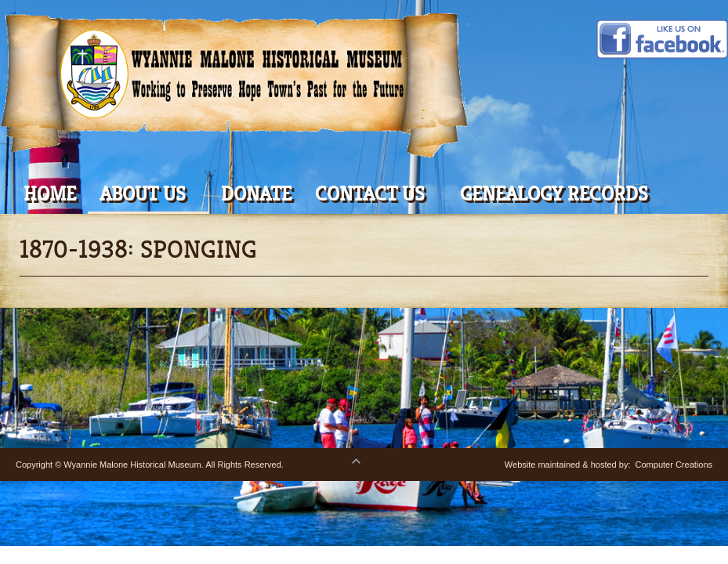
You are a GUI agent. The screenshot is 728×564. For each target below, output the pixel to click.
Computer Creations (674, 465)
